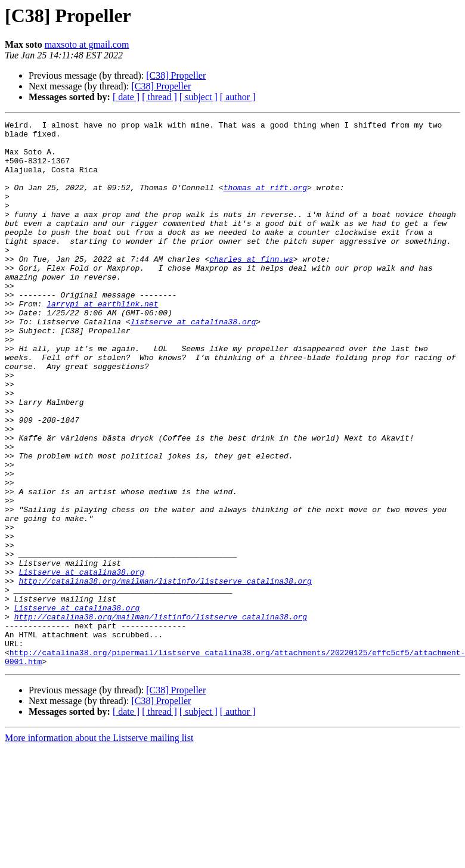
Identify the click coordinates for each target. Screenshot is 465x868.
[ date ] (126, 97)
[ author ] (238, 97)
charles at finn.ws (251, 287)
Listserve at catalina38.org (81, 663)
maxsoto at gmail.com (87, 44)
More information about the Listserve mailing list (99, 847)
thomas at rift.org (265, 201)
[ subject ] (199, 97)
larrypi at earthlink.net (102, 341)
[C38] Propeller (176, 75)
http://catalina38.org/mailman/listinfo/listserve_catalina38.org (165, 674)
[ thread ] (159, 97)
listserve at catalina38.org (193, 362)
